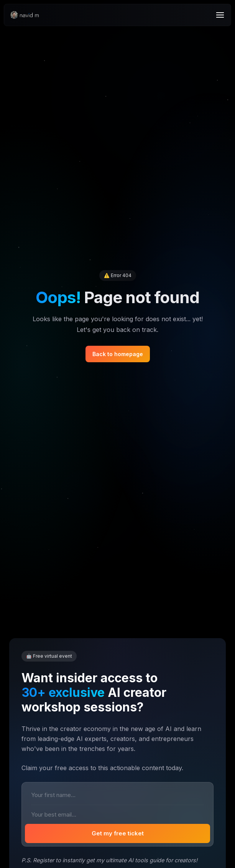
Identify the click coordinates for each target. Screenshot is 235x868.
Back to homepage (118, 354)
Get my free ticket (118, 833)
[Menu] (220, 15)
